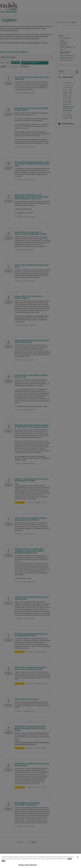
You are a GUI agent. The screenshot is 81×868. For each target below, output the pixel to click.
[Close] (78, 861)
